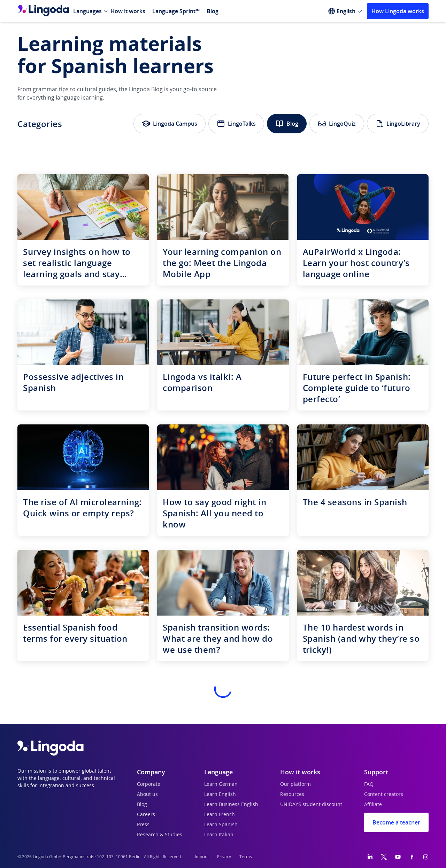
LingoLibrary (398, 124)
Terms (246, 857)
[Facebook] (412, 857)
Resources (292, 795)
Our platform (295, 784)
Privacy (224, 857)
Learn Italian (219, 835)
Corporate (149, 784)
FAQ (369, 784)
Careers (146, 815)
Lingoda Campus (170, 124)
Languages (87, 11)
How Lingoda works (398, 11)
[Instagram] (426, 857)
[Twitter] (384, 857)
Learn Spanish (221, 825)
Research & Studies (160, 835)
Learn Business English (231, 805)
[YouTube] (398, 857)
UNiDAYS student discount (311, 805)
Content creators (384, 795)
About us (147, 795)
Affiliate (373, 805)
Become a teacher (396, 822)
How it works (128, 11)
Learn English (220, 795)
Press (143, 825)
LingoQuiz (337, 124)
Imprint (202, 857)
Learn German (221, 784)
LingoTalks (236, 124)
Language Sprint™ (176, 11)
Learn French (220, 815)
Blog (213, 11)
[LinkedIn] (370, 857)
